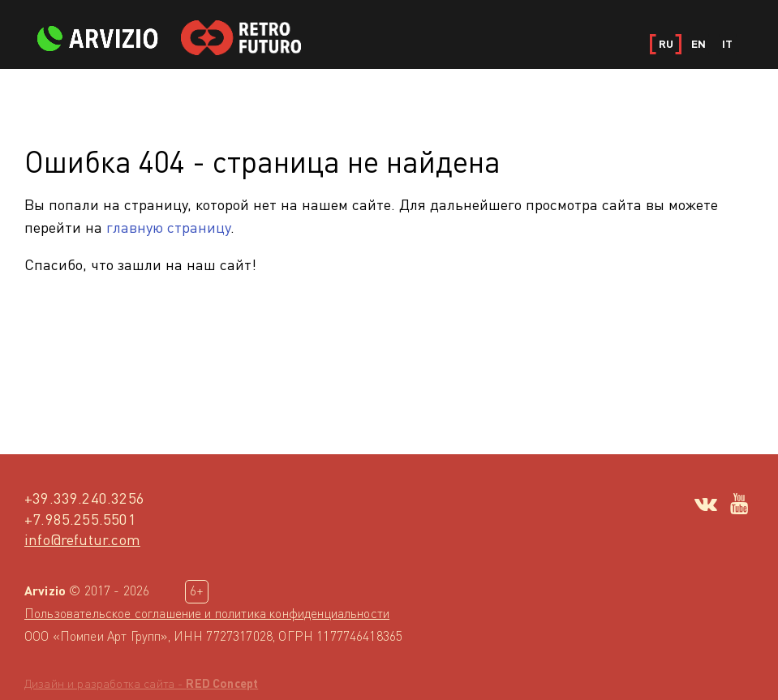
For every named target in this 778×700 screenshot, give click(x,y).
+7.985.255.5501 (80, 519)
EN (698, 43)
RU (666, 43)
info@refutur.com (82, 539)
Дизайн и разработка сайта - (141, 683)
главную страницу (168, 227)
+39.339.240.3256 (84, 498)
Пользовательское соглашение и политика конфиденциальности (207, 613)
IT (727, 43)
